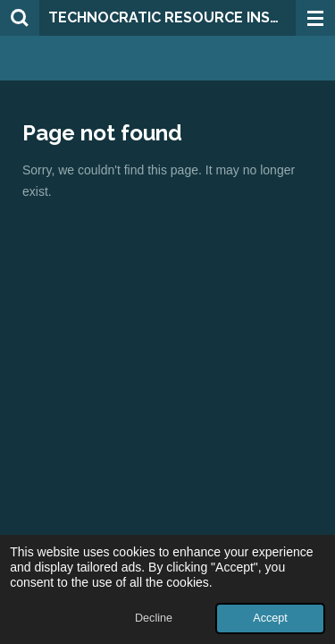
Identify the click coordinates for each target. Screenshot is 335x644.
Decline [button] (154, 618)
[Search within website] (20, 18)
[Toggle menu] (315, 18)
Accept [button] (270, 618)
